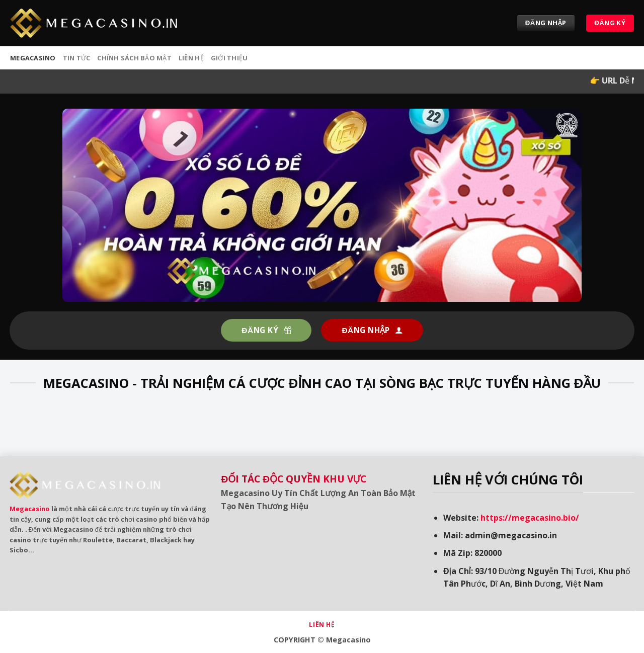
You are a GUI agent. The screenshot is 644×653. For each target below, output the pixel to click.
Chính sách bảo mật (134, 58)
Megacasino (30, 509)
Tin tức (77, 58)
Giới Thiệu (229, 58)
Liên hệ (191, 58)
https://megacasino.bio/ (530, 518)
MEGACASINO (33, 58)
